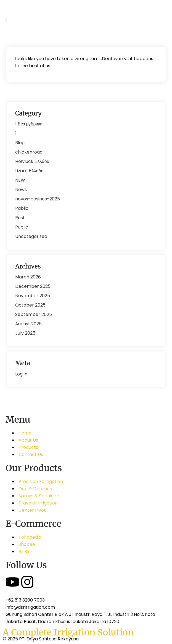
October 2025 (30, 305)
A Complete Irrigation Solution (68, 632)
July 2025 (25, 333)
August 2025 (28, 324)
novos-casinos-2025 (38, 199)
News (21, 190)
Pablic (22, 208)
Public (22, 227)
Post (20, 218)
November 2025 (33, 296)
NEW (20, 180)
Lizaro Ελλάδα (29, 171)
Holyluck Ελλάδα (32, 161)
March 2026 (28, 277)
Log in (21, 374)
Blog (20, 143)
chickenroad (29, 152)
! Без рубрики (29, 124)
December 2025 (33, 286)
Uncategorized (31, 236)
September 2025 (34, 314)
